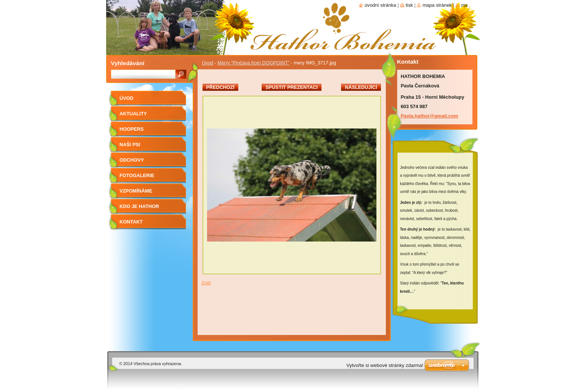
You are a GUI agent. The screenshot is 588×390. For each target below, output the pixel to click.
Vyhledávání (128, 63)
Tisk (409, 5)
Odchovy (132, 160)
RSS (464, 5)
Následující (361, 87)
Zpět (206, 283)
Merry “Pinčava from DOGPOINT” (254, 63)
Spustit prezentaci (291, 87)
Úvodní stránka (380, 5)
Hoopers (132, 129)
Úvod (208, 63)
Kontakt (131, 222)
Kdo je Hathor (139, 206)
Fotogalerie (137, 175)
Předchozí (220, 87)
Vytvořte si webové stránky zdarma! (385, 365)
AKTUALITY (133, 114)
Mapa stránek (437, 5)
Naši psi (130, 145)
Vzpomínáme (136, 191)
